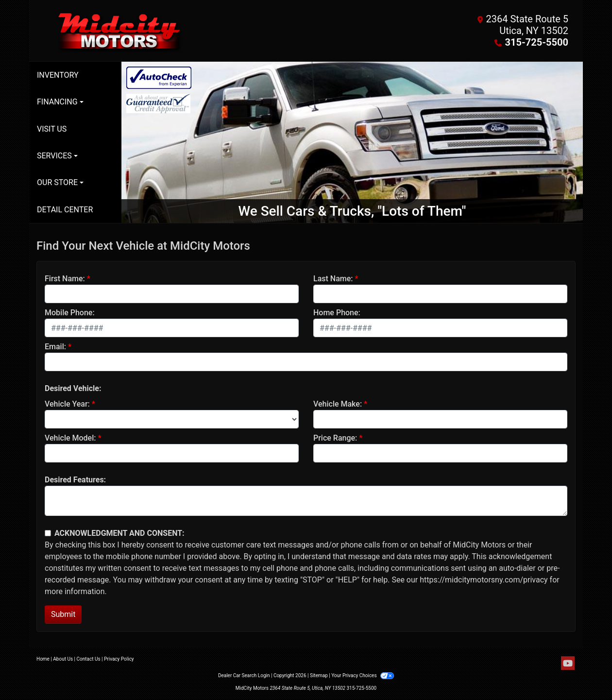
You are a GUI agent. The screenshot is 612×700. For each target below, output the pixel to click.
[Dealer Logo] (171, 31)
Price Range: (335, 438)
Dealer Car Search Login (244, 675)
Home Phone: (337, 313)
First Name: (65, 279)
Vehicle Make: (338, 404)
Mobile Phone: (70, 313)
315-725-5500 (536, 42)
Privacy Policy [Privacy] (119, 659)
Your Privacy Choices (363, 675)
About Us (63, 659)
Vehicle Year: (67, 404)
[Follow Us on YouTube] (568, 664)
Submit (63, 614)
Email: (55, 347)
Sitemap (319, 675)
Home (43, 659)
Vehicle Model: (70, 438)
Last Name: (333, 279)
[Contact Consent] (48, 533)
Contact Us (89, 659)
